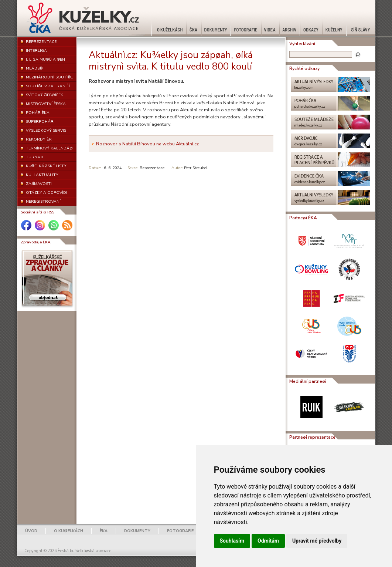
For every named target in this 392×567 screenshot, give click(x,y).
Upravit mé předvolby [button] (317, 541)
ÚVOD (31, 531)
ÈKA (104, 531)
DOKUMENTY (137, 531)
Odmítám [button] (268, 541)
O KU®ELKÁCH (69, 531)
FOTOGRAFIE (180, 531)
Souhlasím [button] (232, 541)
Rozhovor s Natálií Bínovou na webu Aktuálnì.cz (147, 144)
